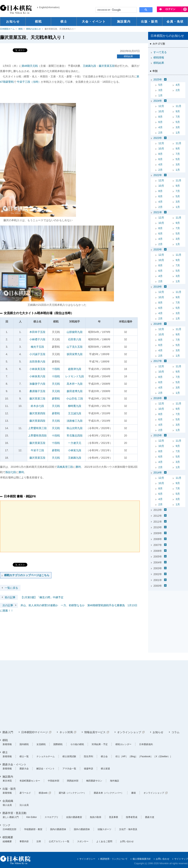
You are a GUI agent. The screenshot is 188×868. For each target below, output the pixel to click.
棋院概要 (8, 837)
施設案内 (8, 777)
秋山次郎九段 (75, 428)
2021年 (158, 212)
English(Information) (49, 7)
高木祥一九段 (75, 384)
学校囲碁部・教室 (33, 829)
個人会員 (7, 805)
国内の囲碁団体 (58, 829)
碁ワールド (25, 793)
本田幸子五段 (37, 332)
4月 (178, 85)
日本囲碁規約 (146, 744)
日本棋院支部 (9, 829)
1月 (160, 95)
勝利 (78, 467)
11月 (179, 106)
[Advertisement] (168, 616)
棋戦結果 (128, 56)
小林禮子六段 (37, 339)
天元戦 (56, 384)
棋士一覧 (24, 756)
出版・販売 (9, 789)
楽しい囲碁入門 (11, 817)
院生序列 (88, 756)
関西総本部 (73, 781)
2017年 (158, 361)
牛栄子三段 (37, 450)
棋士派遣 (105, 769)
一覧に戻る (11, 588)
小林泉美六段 (37, 376)
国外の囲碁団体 (82, 829)
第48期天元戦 (30, 66)
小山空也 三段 (75, 399)
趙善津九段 (75, 369)
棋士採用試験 (69, 756)
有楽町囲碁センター (30, 781)
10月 (161, 111)
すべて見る (160, 52)
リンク (6, 825)
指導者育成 (132, 817)
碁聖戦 (56, 399)
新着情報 (7, 744)
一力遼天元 (75, 443)
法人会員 (24, 805)
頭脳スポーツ (104, 829)
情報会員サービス (95, 732)
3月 (160, 90)
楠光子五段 (37, 347)
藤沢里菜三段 (37, 399)
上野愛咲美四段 (37, 436)
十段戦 (56, 369)
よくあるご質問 (104, 841)
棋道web (43, 793)
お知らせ (158, 732)
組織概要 (7, 841)
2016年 (158, 398)
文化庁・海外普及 (128, 829)
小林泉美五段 (37, 369)
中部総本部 (54, 781)
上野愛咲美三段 (37, 428)
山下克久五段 (75, 347)
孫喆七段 (11, 472)
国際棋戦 (58, 744)
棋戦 (21, 29)
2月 (178, 90)
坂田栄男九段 (75, 354)
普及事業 (114, 817)
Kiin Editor (32, 817)
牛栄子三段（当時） (29, 82)
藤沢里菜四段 (37, 413)
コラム (175, 732)
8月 (160, 117)
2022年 (158, 175)
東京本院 (7, 781)
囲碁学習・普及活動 (14, 813)
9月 (178, 111)
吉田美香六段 (37, 362)
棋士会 (104, 756)
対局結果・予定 (100, 744)
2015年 (158, 435)
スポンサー (83, 841)
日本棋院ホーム (7, 29)
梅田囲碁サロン (94, 781)
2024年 (158, 101)
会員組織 (8, 801)
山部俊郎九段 (75, 332)
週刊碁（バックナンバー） (72, 793)
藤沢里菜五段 (107, 66)
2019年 (158, 287)
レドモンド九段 (75, 376)
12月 (161, 106)
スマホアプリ (51, 817)
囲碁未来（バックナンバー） (109, 793)
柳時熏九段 (75, 406)
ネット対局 (66, 732)
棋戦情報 (159, 57)
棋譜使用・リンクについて (114, 859)
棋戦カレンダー (123, 744)
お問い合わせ (127, 841)
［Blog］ (133, 756)
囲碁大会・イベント (14, 764)
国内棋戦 (24, 744)
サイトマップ (181, 859)
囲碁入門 (8, 732)
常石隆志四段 (75, 436)
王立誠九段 (75, 413)
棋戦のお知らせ (34, 29)
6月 (160, 122)
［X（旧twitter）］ (163, 756)
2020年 (158, 249)
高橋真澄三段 (65, 467)
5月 (160, 85)
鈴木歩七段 (37, 406)
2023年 (158, 138)
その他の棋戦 (77, 744)
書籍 (133, 793)
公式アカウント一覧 (59, 841)
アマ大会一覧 (69, 769)
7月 (178, 117)
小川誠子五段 (37, 354)
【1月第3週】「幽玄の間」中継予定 (32, 597)
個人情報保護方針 (142, 859)
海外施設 (115, 781)
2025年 (158, 79)
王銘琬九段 (89, 66)
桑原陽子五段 (37, 391)
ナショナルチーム (46, 756)
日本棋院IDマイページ (35, 732)
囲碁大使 (150, 817)
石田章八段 (75, 339)
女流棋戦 (41, 744)
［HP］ (124, 756)
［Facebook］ (145, 756)
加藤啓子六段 (37, 384)
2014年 (158, 473)
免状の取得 (96, 817)
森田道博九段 (75, 391)
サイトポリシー (87, 859)
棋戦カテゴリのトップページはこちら (27, 575)
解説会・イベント (46, 769)
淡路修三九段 (75, 421)
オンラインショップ (129, 732)
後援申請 (88, 769)
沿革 (39, 841)
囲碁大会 (24, 769)
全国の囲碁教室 (74, 817)
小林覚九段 (75, 450)
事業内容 (24, 841)
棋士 (5, 752)
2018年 (158, 324)
